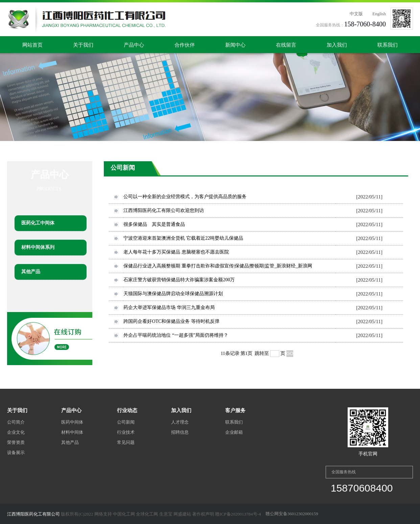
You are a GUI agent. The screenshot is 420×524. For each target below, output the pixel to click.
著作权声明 (203, 514)
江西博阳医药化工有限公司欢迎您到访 (164, 210)
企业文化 (16, 432)
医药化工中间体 (38, 223)
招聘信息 (180, 432)
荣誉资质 (16, 442)
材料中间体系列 (38, 247)
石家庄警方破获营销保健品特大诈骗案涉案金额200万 (179, 280)
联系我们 (388, 45)
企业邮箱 (234, 432)
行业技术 (126, 432)
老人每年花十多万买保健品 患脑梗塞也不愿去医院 (176, 252)
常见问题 (126, 442)
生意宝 (166, 514)
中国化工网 (124, 514)
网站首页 (32, 45)
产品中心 (134, 45)
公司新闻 (126, 422)
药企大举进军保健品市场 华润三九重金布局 (169, 307)
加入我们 (337, 45)
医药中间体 (72, 422)
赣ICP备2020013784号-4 (238, 514)
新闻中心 (235, 45)
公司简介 (16, 422)
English (379, 14)
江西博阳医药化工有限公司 (33, 514)
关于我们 (83, 45)
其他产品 (31, 272)
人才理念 (180, 422)
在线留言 (286, 45)
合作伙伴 (185, 45)
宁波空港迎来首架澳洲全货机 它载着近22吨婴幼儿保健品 (183, 238)
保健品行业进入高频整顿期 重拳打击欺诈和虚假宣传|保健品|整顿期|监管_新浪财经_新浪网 (218, 266)
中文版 (356, 14)
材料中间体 (72, 432)
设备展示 (16, 452)
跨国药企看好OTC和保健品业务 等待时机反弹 (171, 321)
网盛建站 (182, 514)
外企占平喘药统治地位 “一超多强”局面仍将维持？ (176, 335)
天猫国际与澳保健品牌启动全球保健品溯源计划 (173, 294)
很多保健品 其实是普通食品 (154, 224)
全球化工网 (147, 514)
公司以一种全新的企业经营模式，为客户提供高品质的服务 (185, 197)
